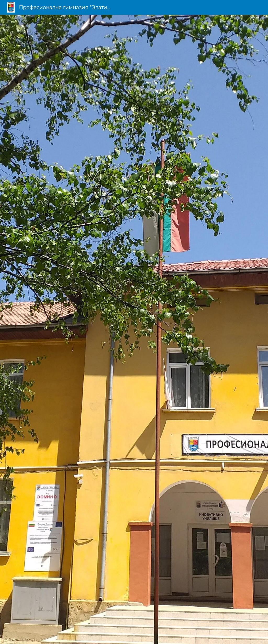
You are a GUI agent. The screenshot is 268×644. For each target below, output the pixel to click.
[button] (134, 635)
